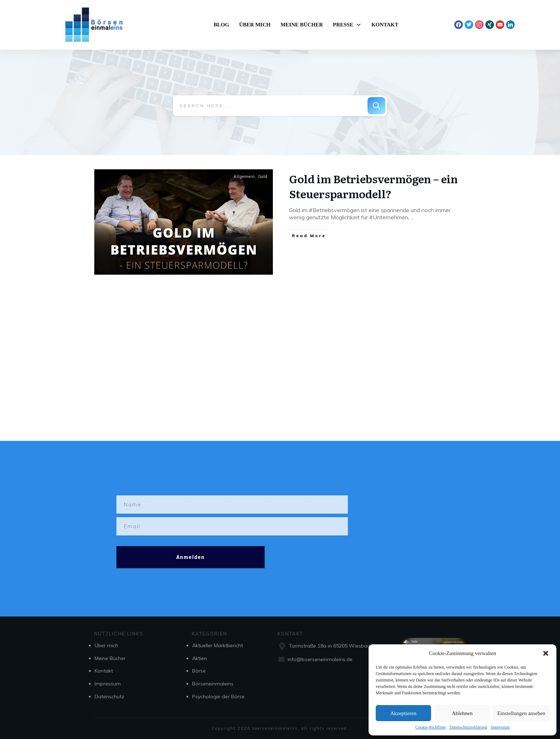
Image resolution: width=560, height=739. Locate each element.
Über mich (106, 645)
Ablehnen (462, 713)
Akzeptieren (403, 713)
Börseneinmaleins (213, 684)
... (412, 217)
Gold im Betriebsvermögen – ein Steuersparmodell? (374, 186)
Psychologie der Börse (218, 696)
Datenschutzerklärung (468, 727)
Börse (199, 671)
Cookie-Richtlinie (431, 727)
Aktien (199, 658)
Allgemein (244, 176)
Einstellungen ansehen (521, 713)
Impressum (500, 727)
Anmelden (190, 557)
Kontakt (104, 671)
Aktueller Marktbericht (217, 645)
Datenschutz (109, 696)
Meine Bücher (110, 658)
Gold (263, 176)
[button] (546, 653)
